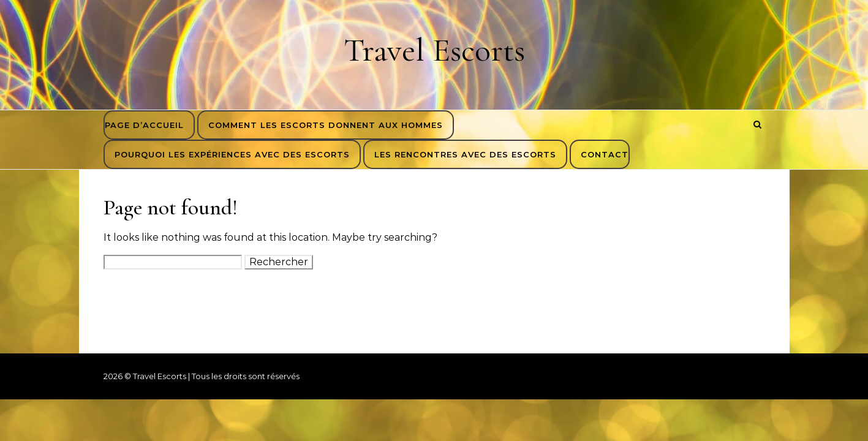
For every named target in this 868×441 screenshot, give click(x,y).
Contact (605, 154)
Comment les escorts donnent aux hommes (326, 125)
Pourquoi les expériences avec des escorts (232, 154)
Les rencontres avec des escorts (465, 154)
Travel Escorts (434, 50)
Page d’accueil (144, 125)
